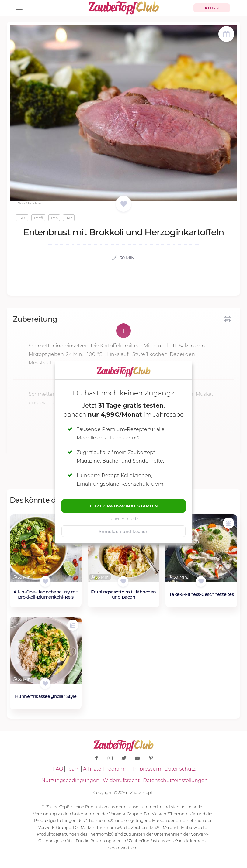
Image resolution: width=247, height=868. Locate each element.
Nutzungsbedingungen (70, 780)
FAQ (58, 769)
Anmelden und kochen (124, 531)
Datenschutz (180, 769)
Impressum (147, 769)
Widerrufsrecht (121, 780)
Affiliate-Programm (106, 769)
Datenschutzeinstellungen (175, 780)
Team (73, 769)
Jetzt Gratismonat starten (123, 506)
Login (212, 8)
